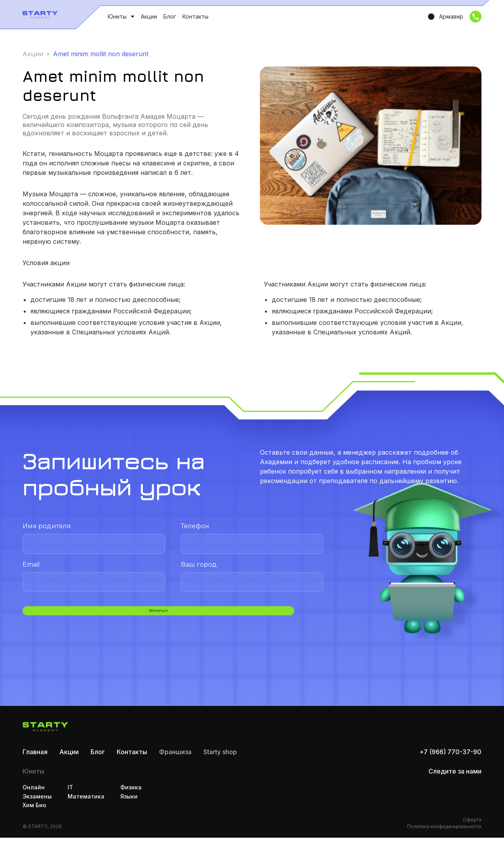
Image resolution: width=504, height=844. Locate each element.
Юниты (117, 17)
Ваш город (252, 576)
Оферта (472, 826)
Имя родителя (94, 538)
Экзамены (37, 803)
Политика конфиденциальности (444, 833)
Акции (149, 16)
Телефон (252, 538)
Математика (86, 803)
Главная (35, 758)
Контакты (195, 16)
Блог (170, 16)
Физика (131, 794)
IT (70, 794)
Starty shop (220, 758)
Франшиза (175, 758)
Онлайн (34, 794)
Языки (129, 803)
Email (94, 576)
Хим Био (34, 811)
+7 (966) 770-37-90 (450, 758)
